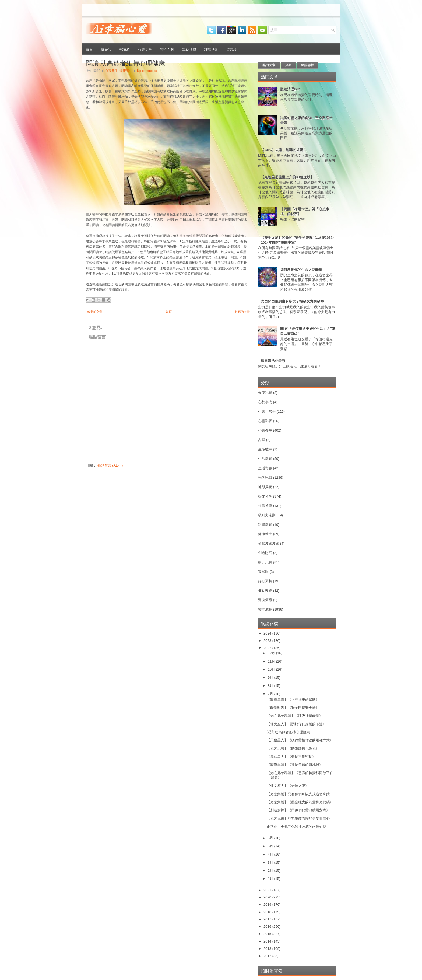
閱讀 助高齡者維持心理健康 (125, 62)
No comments (147, 71)
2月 (271, 871)
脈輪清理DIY (290, 89)
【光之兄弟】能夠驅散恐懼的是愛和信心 (298, 818)
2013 (268, 949)
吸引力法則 (267, 515)
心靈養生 (111, 71)
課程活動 (211, 49)
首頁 (89, 49)
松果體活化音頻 (273, 361)
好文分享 (265, 496)
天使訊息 (265, 393)
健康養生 (126, 71)
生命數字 (265, 449)
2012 (268, 956)
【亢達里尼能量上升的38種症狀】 (287, 177)
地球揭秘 (265, 487)
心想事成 (265, 402)
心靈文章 (145, 49)
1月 (271, 879)
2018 (268, 912)
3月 (271, 862)
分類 (288, 65)
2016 (268, 927)
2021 (268, 890)
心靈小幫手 (267, 412)
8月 (271, 686)
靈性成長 (265, 609)
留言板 (232, 49)
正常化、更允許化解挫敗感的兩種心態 (296, 827)
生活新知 (265, 459)
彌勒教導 (265, 591)
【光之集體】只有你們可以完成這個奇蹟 (298, 794)
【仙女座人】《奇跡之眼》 (288, 786)
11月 (272, 661)
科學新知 (265, 525)
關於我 (106, 49)
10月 (272, 669)
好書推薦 (265, 506)
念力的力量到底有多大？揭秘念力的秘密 (292, 301)
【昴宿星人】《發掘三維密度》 (291, 757)
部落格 (125, 49)
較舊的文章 (242, 312)
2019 (268, 904)
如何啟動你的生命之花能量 (301, 270)
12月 (272, 653)
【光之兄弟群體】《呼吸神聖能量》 (295, 716)
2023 (268, 641)
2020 (268, 897)
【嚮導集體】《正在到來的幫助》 (293, 700)
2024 (268, 633)
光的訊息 (265, 477)
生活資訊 (265, 468)
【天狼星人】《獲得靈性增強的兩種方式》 (300, 740)
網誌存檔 (308, 65)
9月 (271, 678)
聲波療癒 (265, 600)
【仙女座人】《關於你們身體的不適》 (296, 724)
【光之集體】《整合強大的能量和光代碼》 (300, 802)
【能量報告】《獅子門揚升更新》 (293, 708)
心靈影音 (265, 421)
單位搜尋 (189, 49)
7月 (271, 694)
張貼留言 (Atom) (110, 465)
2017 (268, 919)
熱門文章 (269, 65)
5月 (271, 846)
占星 (262, 440)
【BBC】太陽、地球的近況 (282, 150)
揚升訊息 (265, 562)
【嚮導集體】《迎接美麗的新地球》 (295, 765)
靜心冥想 (265, 581)
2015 (268, 934)
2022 (268, 648)
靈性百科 (167, 49)
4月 (271, 854)
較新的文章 (95, 312)
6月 (271, 838)
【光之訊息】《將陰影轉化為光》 (293, 748)
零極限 (263, 572)
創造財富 (265, 553)
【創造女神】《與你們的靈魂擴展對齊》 (298, 810)
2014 (268, 941)
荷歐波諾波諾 (269, 543)
